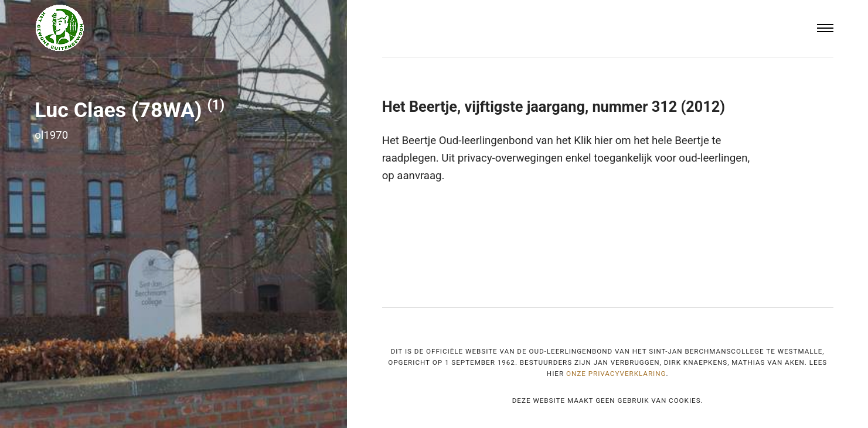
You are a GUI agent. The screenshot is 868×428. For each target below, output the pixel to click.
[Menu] (825, 28)
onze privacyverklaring (616, 374)
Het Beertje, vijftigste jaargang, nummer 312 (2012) (554, 107)
